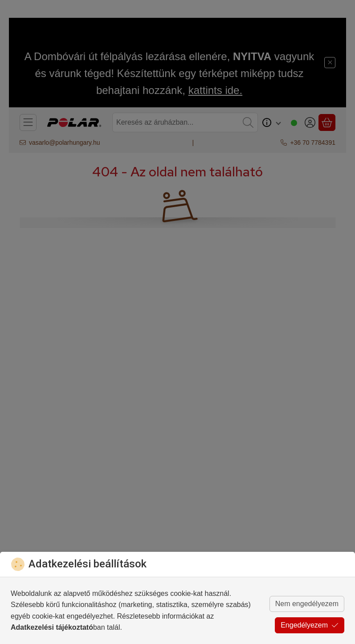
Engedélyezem (310, 625)
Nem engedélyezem (307, 604)
